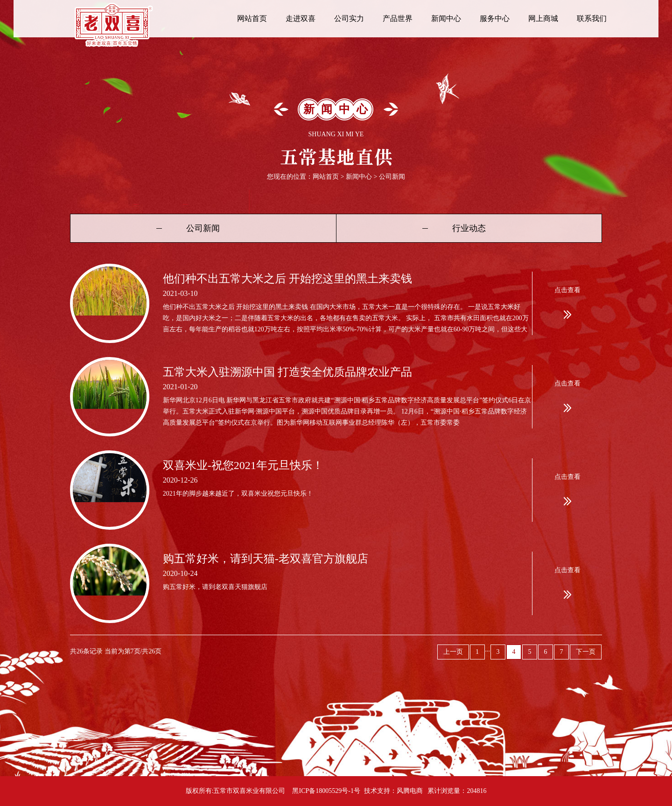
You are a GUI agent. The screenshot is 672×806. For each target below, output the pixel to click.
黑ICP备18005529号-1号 (326, 791)
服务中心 (495, 18)
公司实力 (349, 18)
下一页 (586, 652)
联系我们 (592, 18)
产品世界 (398, 18)
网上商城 (543, 18)
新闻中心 (446, 18)
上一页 (453, 652)
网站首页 (252, 18)
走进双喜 (301, 18)
